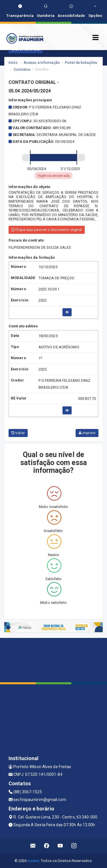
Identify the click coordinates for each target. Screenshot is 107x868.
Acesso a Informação (42, 63)
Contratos (22, 69)
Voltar (18, 433)
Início (13, 63)
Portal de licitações (81, 63)
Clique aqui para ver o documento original (47, 230)
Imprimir (87, 433)
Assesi (33, 861)
